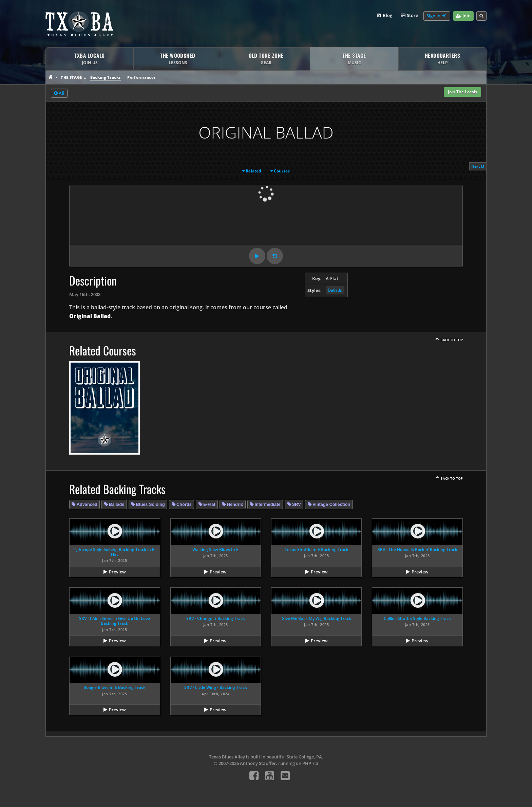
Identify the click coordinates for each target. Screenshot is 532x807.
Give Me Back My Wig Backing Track (316, 618)
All (59, 93)
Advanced (87, 504)
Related (253, 171)
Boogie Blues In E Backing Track (115, 687)
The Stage (71, 77)
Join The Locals (462, 92)
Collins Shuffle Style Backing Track (417, 618)
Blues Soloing (150, 504)
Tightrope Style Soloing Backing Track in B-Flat (115, 552)
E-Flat (209, 504)
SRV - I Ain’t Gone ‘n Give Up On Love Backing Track (115, 621)
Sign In (437, 16)
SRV (297, 504)
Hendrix (235, 504)
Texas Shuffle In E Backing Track (317, 549)
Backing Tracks (106, 77)
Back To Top (452, 340)
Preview (117, 572)
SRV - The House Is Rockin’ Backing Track (417, 549)
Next (478, 166)
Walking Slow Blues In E (215, 549)
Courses (282, 171)
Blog (384, 16)
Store (409, 16)
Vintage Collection (331, 504)
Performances (141, 77)
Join (463, 16)
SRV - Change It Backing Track (216, 618)
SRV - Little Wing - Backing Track (216, 687)
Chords (184, 504)
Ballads (335, 290)
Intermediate (267, 504)
